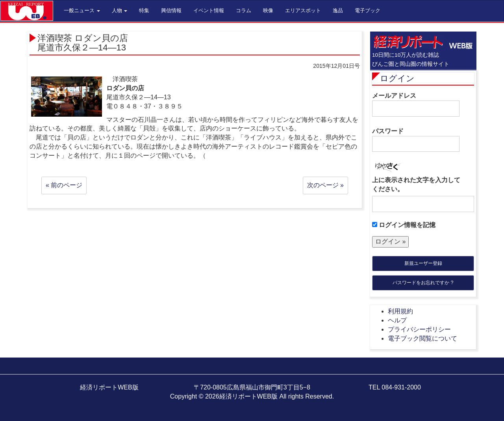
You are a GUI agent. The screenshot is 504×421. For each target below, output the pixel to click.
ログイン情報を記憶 (404, 225)
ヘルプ (397, 320)
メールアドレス (416, 104)
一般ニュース (82, 10)
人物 (120, 10)
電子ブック (368, 10)
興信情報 (171, 10)
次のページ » (325, 185)
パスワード (416, 140)
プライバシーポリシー (419, 329)
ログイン (397, 78)
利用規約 (400, 311)
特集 (144, 10)
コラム (244, 10)
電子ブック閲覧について (422, 338)
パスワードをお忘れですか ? (423, 283)
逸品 (338, 10)
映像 (268, 10)
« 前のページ (64, 185)
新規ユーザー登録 (423, 263)
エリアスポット (303, 10)
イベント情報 (209, 10)
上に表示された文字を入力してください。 (416, 184)
